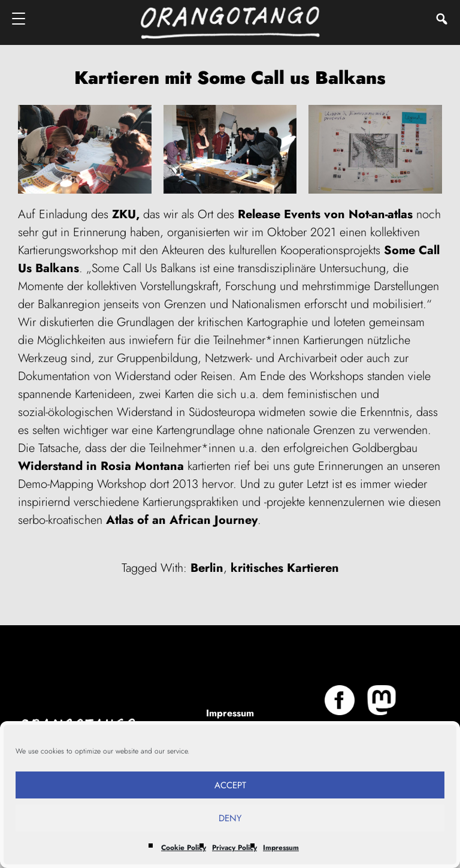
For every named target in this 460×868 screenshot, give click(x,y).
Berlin (207, 568)
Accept (230, 785)
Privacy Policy (234, 848)
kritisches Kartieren (285, 568)
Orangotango (230, 22)
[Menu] (19, 18)
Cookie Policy (184, 848)
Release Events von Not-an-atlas (325, 214)
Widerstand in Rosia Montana (101, 466)
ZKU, (126, 214)
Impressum (281, 848)
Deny (230, 818)
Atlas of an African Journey (182, 520)
